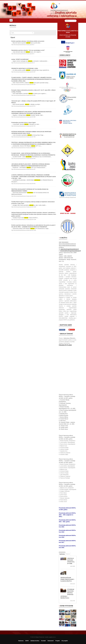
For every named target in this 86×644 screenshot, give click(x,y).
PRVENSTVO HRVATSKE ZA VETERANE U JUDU (25, 68)
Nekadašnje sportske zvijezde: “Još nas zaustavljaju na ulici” (28, 50)
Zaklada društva (35, 641)
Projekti (58, 641)
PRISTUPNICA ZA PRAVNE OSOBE (68, 36)
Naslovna (21, 641)
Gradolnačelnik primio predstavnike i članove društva (67, 579)
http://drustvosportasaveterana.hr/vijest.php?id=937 (23, 169)
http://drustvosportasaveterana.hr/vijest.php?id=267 (23, 72)
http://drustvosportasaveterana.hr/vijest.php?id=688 (23, 117)
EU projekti (65, 641)
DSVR (27, 641)
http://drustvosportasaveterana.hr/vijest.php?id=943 (23, 184)
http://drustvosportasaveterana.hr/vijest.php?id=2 (23, 45)
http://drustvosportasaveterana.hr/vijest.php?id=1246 (24, 219)
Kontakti (43, 641)
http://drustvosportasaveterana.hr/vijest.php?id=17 (23, 63)
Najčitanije (62, 554)
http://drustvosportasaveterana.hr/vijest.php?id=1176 (24, 196)
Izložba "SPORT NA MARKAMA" (20, 59)
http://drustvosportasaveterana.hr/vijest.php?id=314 (23, 84)
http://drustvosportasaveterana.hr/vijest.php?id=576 (23, 106)
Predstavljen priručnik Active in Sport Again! (24, 123)
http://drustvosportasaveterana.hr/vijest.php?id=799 (23, 137)
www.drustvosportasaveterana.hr (70, 249)
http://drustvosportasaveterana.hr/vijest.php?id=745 (23, 126)
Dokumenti (51, 641)
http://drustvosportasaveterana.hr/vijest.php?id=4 (23, 54)
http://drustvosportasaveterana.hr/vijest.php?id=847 (23, 148)
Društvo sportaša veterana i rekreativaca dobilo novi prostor (28, 41)
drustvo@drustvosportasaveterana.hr (59, 10)
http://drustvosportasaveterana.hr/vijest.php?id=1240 (24, 207)
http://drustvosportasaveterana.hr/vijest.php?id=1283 (24, 230)
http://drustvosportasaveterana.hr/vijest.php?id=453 (23, 95)
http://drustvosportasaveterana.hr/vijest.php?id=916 (23, 158)
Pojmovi (68, 554)
